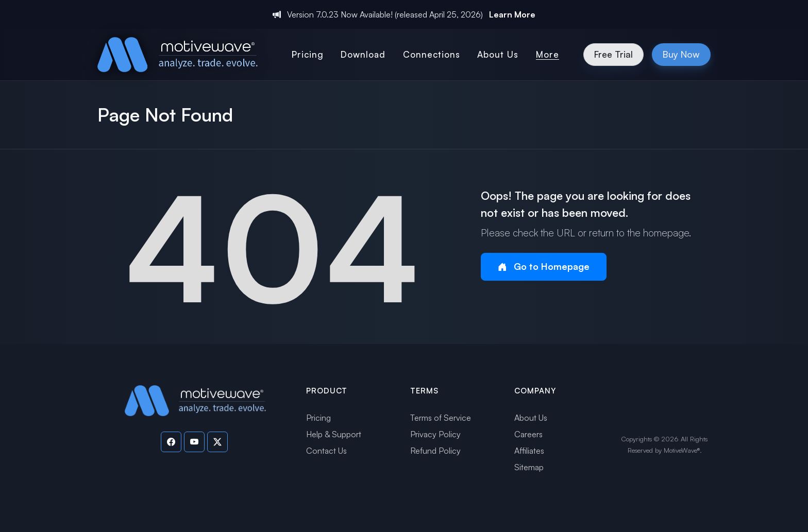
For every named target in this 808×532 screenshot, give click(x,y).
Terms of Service (441, 418)
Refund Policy (435, 451)
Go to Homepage (544, 267)
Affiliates (529, 451)
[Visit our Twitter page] (217, 442)
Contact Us (326, 451)
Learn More (512, 14)
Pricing (318, 418)
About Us (531, 418)
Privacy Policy (435, 434)
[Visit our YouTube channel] (194, 442)
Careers (528, 434)
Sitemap (529, 467)
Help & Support (334, 434)
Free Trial (613, 54)
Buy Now (681, 54)
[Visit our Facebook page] (171, 442)
